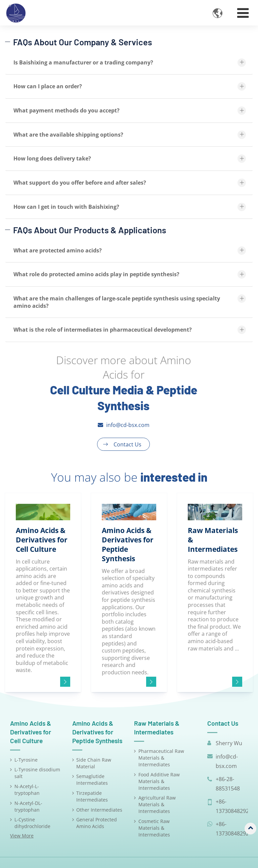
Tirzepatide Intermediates (92, 796)
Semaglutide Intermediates (92, 780)
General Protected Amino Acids (97, 823)
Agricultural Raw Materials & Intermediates (157, 804)
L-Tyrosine (26, 760)
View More (22, 836)
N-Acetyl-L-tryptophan (27, 790)
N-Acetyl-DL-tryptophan (28, 806)
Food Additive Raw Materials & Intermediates (159, 781)
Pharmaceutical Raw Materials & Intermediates (161, 758)
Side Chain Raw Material (94, 763)
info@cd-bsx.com (128, 425)
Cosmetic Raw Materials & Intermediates (154, 828)
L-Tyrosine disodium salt (37, 773)
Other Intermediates (99, 810)
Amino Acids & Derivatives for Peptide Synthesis (97, 732)
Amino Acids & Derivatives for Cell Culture (31, 732)
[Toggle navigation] (243, 13)
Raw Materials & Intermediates (157, 728)
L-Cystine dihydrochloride (32, 823)
